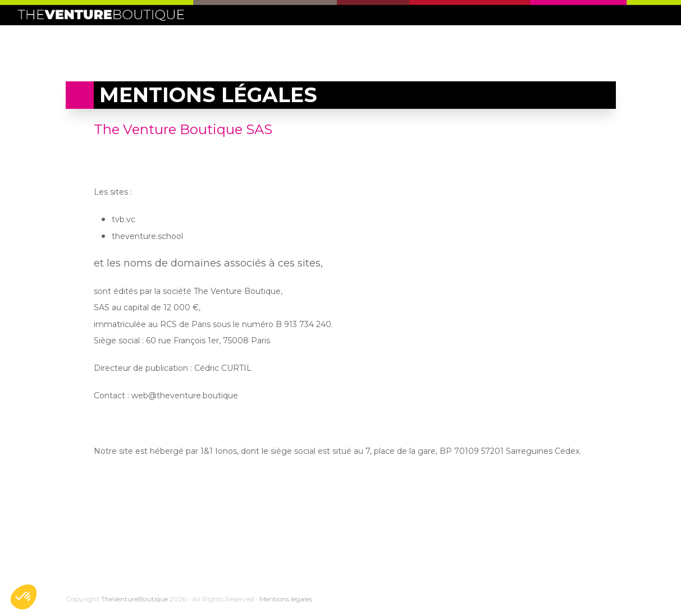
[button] (24, 597)
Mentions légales (286, 599)
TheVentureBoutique (134, 599)
